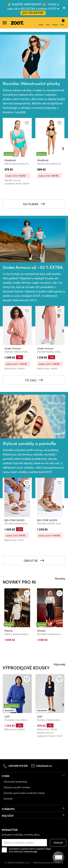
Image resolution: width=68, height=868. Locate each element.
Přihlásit (55, 23)
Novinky (60, 578)
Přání (48, 23)
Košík (62, 22)
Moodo (9, 631)
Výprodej (59, 664)
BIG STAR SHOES (15, 520)
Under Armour (13, 348)
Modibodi (10, 160)
